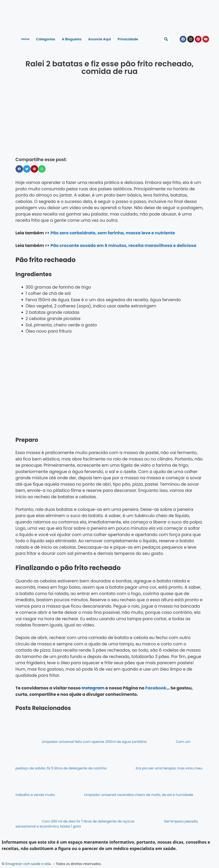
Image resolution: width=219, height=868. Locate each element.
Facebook (156, 688)
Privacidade (128, 39)
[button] (166, 39)
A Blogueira (72, 39)
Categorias (46, 39)
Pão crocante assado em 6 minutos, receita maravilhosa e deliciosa (123, 246)
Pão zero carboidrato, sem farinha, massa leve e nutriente (113, 233)
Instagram (93, 688)
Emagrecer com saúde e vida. (28, 864)
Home (25, 39)
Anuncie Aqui (100, 39)
